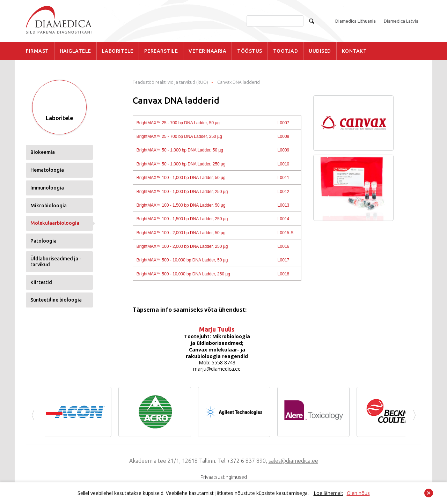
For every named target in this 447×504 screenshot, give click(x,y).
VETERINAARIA (207, 51)
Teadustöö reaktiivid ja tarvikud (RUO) (170, 82)
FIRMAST (37, 51)
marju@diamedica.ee (217, 369)
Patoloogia (43, 241)
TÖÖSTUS (250, 51)
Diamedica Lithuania (356, 21)
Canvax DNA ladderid (239, 82)
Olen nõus (358, 493)
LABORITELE (118, 51)
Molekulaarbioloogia (55, 223)
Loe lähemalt (328, 493)
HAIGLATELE (75, 51)
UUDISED (320, 51)
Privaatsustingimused (224, 477)
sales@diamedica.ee (293, 461)
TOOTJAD (286, 51)
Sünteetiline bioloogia (56, 300)
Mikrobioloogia (49, 206)
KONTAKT (354, 51)
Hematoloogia (47, 170)
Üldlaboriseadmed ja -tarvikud (56, 262)
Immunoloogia (47, 188)
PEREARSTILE (161, 51)
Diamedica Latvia (401, 21)
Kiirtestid (41, 282)
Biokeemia (43, 152)
